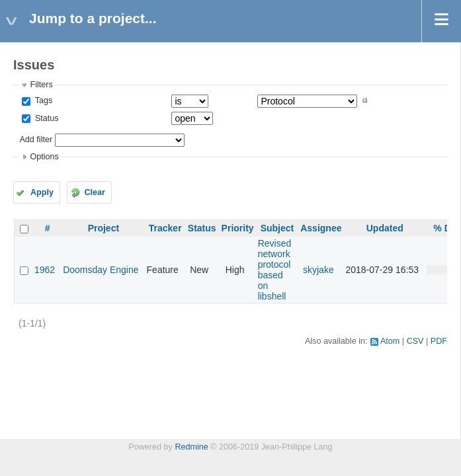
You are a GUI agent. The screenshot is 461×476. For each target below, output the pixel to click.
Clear (95, 192)
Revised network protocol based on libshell (275, 270)
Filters (41, 85)
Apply (42, 192)
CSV (415, 341)
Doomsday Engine (101, 270)
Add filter (36, 139)
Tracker (165, 228)
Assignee (321, 228)
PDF (439, 341)
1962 (45, 270)
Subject (277, 228)
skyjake (318, 270)
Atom (390, 341)
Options (44, 157)
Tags (42, 100)
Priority (238, 228)
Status (45, 118)
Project (104, 228)
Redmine (191, 447)
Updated (385, 228)
